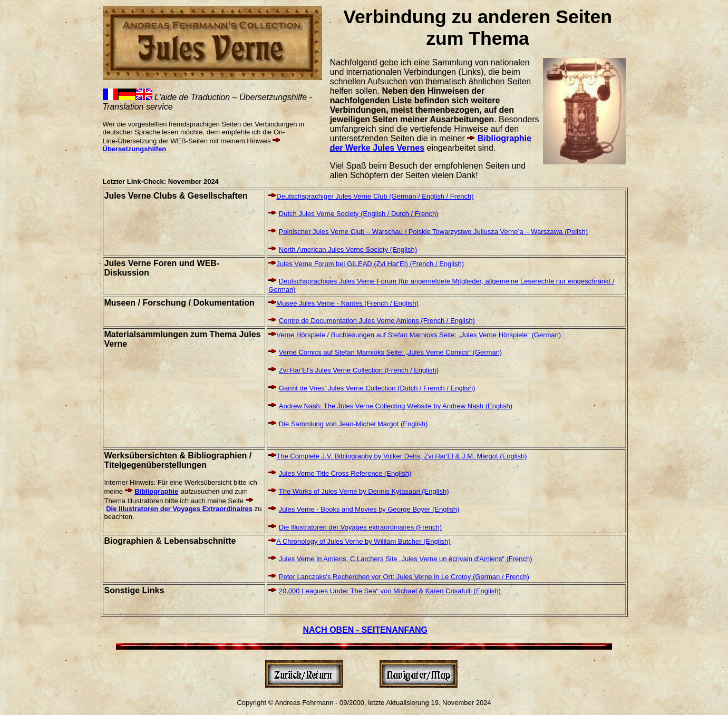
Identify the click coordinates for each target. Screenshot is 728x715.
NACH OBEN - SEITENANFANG (365, 630)
